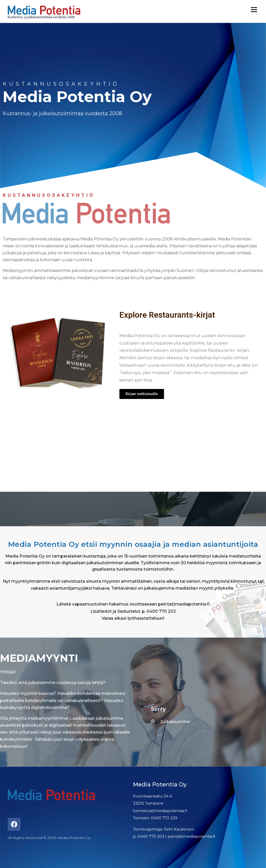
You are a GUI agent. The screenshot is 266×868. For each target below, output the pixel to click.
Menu (254, 10)
